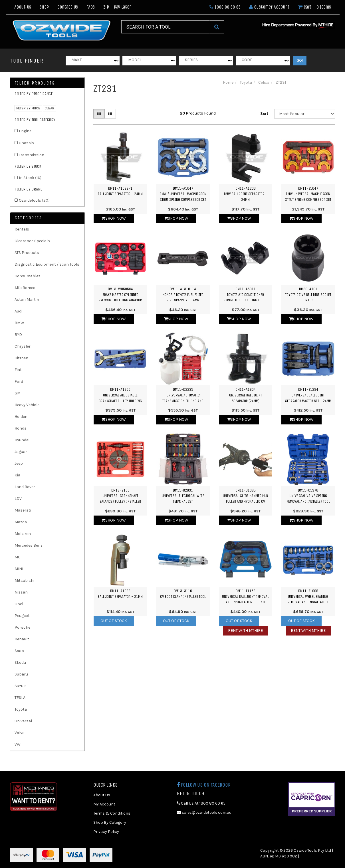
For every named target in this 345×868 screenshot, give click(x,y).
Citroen (21, 358)
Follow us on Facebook (204, 785)
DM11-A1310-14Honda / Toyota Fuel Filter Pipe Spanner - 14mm (183, 294)
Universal (23, 721)
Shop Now (114, 218)
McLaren (23, 534)
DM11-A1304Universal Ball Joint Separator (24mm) (246, 395)
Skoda (20, 662)
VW (18, 744)
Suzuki (21, 686)
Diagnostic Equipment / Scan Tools (47, 264)
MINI (19, 569)
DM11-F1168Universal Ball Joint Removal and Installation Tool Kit (245, 596)
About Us (23, 7)
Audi (18, 311)
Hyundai (22, 440)
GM (18, 393)
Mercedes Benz (29, 545)
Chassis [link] (26, 143)
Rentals (22, 229)
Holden (21, 417)
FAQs (91, 7)
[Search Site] (217, 27)
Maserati (23, 510)
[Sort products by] (305, 114)
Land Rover (25, 487)
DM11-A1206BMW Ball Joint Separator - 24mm (246, 194)
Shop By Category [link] (110, 822)
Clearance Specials (32, 241)
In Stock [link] (30, 178)
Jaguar (21, 452)
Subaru (21, 674)
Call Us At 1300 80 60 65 (201, 803)
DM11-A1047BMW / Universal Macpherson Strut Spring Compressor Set (183, 194)
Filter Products (35, 83)
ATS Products (27, 253)
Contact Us (68, 7)
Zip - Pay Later (117, 7)
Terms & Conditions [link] (112, 813)
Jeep (19, 463)
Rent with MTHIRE (245, 631)
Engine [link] (25, 131)
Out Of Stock (114, 621)
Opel (19, 604)
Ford (19, 381)
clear (49, 108)
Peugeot (22, 616)
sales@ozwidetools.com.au (204, 812)
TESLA (20, 698)
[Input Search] (166, 27)
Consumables (28, 276)
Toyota (21, 709)
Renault (22, 639)
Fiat (18, 370)
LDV (18, 499)
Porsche (22, 627)
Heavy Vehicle (27, 405)
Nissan (21, 592)
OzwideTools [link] (34, 200)
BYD (18, 335)
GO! (300, 60)
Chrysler (23, 346)
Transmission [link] (32, 155)
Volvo (20, 733)
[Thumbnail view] (99, 114)
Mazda (21, 522)
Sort (264, 114)
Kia (17, 475)
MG (18, 557)
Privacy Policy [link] (106, 832)
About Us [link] (102, 795)
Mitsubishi (24, 581)
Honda (21, 428)
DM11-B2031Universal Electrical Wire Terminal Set (183, 496)
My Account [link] (104, 804)
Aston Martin (27, 299)
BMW (19, 323)
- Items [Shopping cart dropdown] (315, 7)
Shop (44, 7)
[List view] (110, 114)
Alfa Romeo (25, 288)
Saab (19, 651)
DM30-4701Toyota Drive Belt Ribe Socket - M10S (308, 294)
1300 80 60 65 (225, 7)
